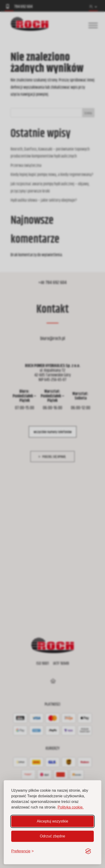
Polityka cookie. (71, 807)
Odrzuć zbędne (52, 836)
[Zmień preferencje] (22, 851)
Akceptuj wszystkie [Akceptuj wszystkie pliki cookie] (52, 821)
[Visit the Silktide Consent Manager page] (88, 851)
